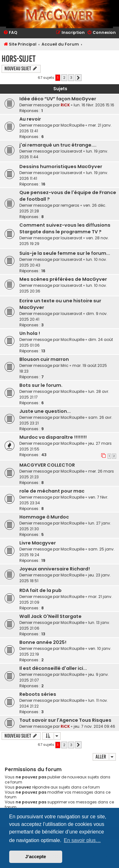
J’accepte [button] (36, 857)
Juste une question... (45, 411)
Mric (65, 365)
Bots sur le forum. (41, 385)
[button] (78, 78)
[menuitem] (10, 33)
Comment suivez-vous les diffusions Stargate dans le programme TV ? (65, 228)
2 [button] (64, 78)
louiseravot (71, 151)
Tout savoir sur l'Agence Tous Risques (65, 720)
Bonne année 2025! (43, 642)
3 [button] (71, 78)
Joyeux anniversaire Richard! (55, 569)
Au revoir (30, 119)
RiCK (65, 105)
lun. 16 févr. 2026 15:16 (94, 105)
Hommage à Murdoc (44, 517)
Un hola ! (30, 333)
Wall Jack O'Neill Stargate (50, 616)
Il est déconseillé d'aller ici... (53, 668)
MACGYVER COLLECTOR (47, 465)
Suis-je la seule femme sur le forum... (65, 253)
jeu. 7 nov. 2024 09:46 (94, 726)
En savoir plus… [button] (82, 840)
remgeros (70, 205)
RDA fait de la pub (40, 590)
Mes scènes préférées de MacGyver (63, 279)
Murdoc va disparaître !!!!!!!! (53, 437)
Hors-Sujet (19, 59)
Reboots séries (38, 694)
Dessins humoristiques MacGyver (61, 167)
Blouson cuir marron (44, 359)
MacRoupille (73, 125)
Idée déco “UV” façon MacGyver (58, 99)
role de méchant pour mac (52, 491)
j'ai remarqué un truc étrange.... (58, 145)
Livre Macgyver (38, 543)
